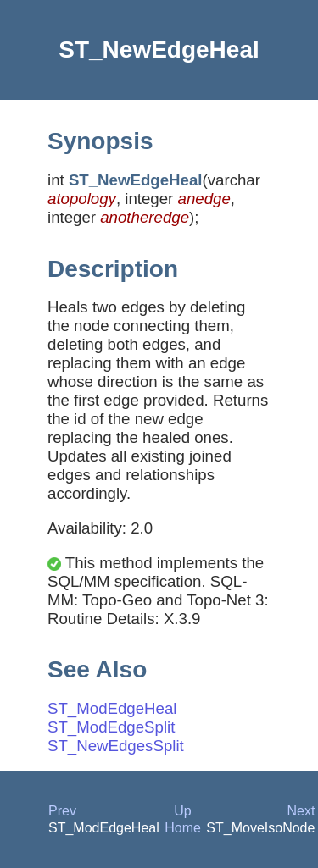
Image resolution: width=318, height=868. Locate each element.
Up (182, 811)
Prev (62, 811)
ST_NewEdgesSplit (116, 746)
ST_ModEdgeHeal (112, 708)
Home (183, 828)
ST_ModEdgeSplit (111, 727)
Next (301, 811)
